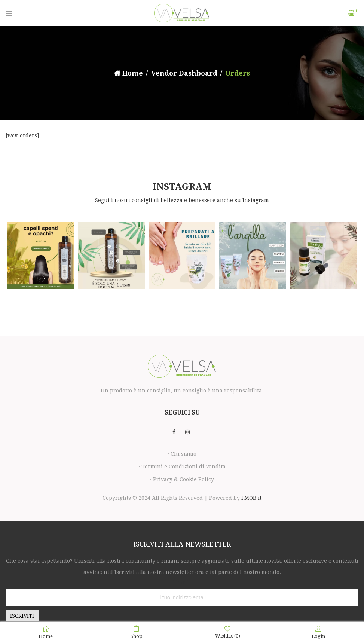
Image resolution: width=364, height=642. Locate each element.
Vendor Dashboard (184, 73)
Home (133, 73)
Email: (182, 582)
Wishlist (228, 632)
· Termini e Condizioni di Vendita (182, 467)
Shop (137, 632)
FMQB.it (251, 498)
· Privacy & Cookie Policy (182, 479)
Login (318, 632)
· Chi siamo (182, 454)
